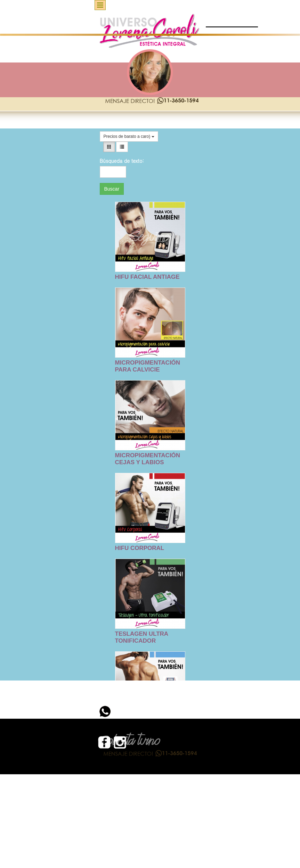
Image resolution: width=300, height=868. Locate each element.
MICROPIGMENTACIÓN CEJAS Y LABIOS (148, 459)
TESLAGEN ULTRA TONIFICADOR (142, 637)
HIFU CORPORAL (140, 548)
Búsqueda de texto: (113, 161)
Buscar (112, 189)
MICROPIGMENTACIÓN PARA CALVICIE (148, 366)
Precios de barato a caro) (129, 136)
